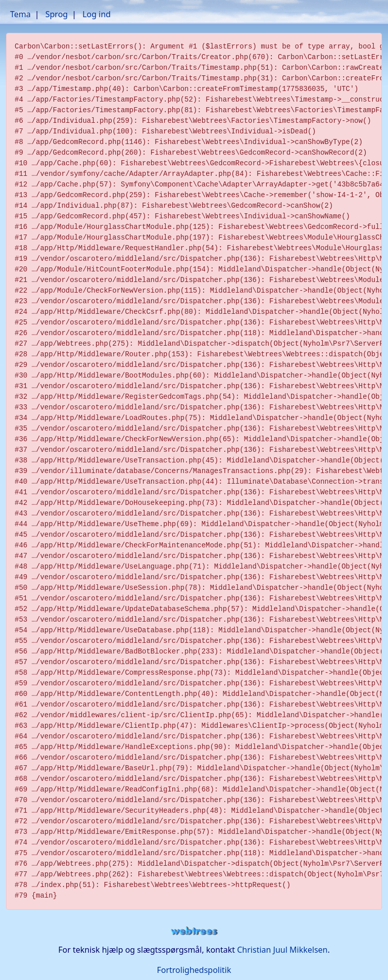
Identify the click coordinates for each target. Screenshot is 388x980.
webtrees (194, 931)
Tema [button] (20, 14)
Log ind (96, 14)
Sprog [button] (57, 14)
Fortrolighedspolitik (194, 970)
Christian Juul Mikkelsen (282, 950)
